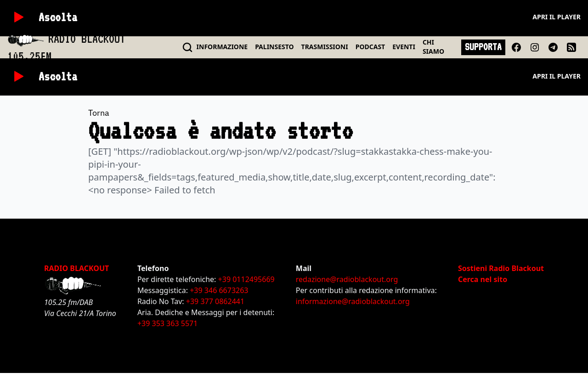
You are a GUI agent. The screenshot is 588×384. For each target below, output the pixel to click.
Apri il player (557, 17)
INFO (222, 47)
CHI (433, 47)
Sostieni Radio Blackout (501, 268)
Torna (99, 113)
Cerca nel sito (483, 279)
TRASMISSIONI (325, 47)
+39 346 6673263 (219, 290)
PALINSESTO (274, 47)
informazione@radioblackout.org (353, 301)
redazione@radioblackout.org (347, 279)
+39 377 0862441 (215, 301)
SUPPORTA (483, 47)
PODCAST (370, 47)
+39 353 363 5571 (167, 323)
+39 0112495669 (246, 279)
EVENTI (404, 47)
